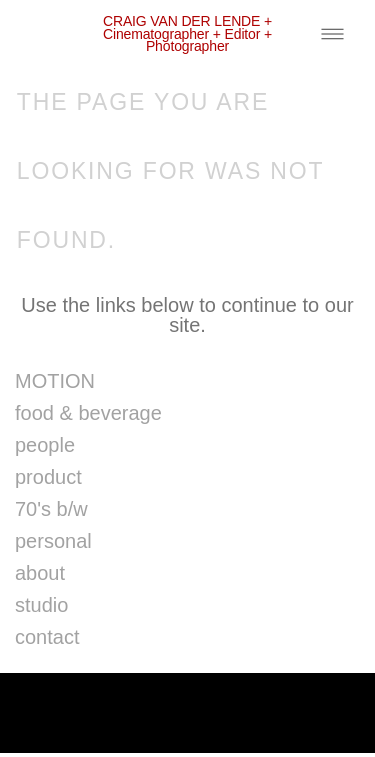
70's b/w (51, 509)
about (40, 573)
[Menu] (332, 33)
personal (53, 541)
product (48, 477)
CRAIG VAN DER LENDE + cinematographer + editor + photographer (187, 33)
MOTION (55, 381)
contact (47, 637)
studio (41, 605)
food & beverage (88, 413)
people (45, 445)
